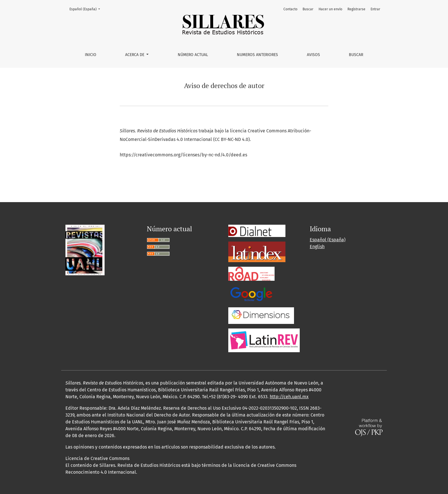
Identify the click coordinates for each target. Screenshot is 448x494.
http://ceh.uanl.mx (289, 397)
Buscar (356, 55)
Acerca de (135, 55)
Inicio (91, 55)
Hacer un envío (330, 9)
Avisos (313, 55)
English (317, 247)
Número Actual (193, 55)
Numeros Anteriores (257, 55)
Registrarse (356, 9)
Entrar (375, 9)
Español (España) (86, 9)
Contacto (290, 9)
